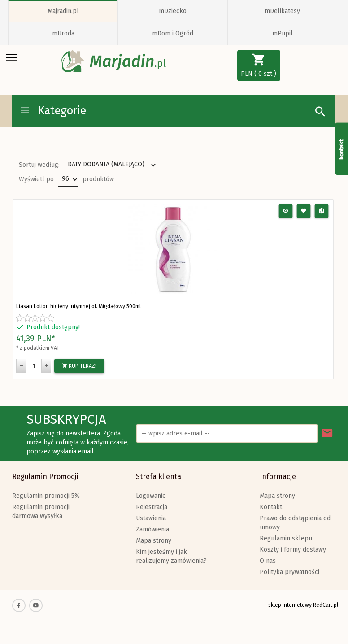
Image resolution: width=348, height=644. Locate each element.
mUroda (63, 33)
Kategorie (53, 111)
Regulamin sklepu (286, 538)
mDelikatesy (282, 11)
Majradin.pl (63, 11)
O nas (268, 561)
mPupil (283, 33)
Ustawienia (151, 518)
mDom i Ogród (173, 33)
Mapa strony (154, 541)
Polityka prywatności (289, 572)
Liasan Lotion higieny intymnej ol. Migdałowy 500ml (78, 306)
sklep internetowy (290, 605)
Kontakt (271, 507)
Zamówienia (152, 529)
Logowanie (151, 496)
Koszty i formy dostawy (293, 550)
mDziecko (173, 11)
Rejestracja (152, 507)
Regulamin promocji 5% (46, 496)
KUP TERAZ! (79, 366)
